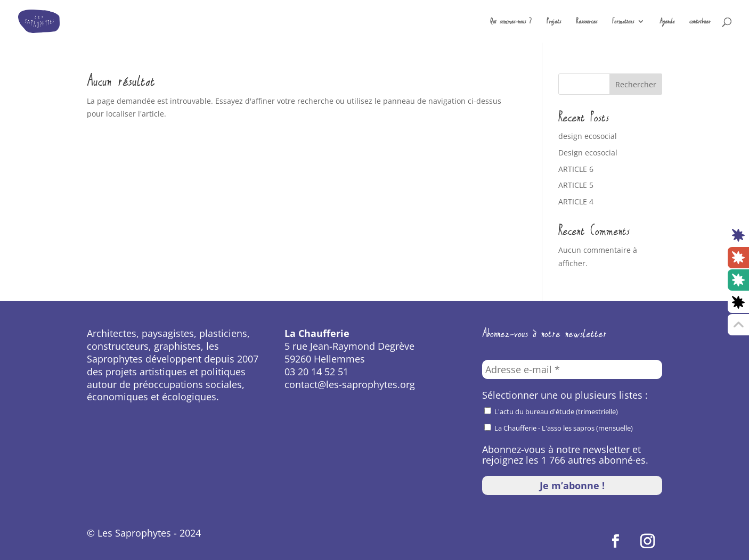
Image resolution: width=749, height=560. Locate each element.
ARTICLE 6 (576, 169)
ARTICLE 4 (576, 201)
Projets (554, 22)
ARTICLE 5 (576, 185)
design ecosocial (588, 136)
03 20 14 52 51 (316, 372)
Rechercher (636, 84)
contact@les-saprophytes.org (350, 384)
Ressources (587, 22)
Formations (623, 22)
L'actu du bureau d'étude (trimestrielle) (551, 411)
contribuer (700, 22)
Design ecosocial (588, 153)
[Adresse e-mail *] (572, 369)
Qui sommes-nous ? (511, 22)
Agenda (667, 22)
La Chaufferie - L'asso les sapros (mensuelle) (559, 428)
